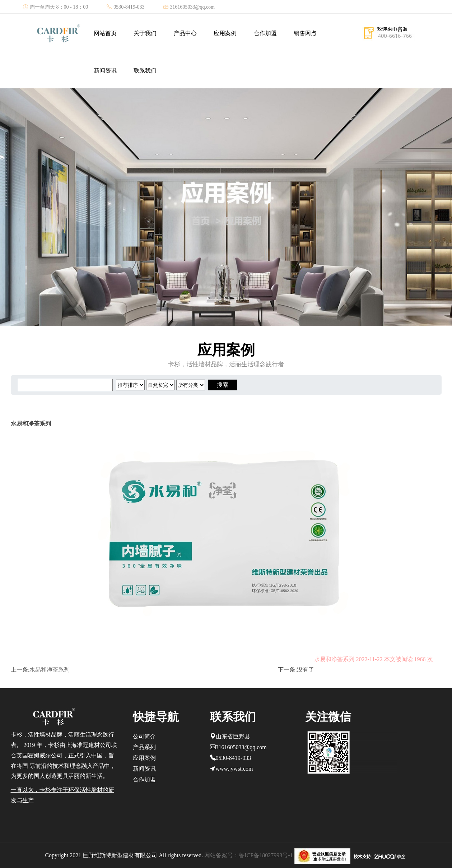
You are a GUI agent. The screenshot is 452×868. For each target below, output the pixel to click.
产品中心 (185, 33)
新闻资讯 (105, 71)
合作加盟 (265, 33)
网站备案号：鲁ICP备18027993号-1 (248, 855)
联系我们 (145, 71)
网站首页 (105, 33)
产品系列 (144, 747)
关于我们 (145, 33)
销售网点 (305, 33)
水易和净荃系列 (50, 670)
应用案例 (225, 33)
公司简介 (144, 736)
